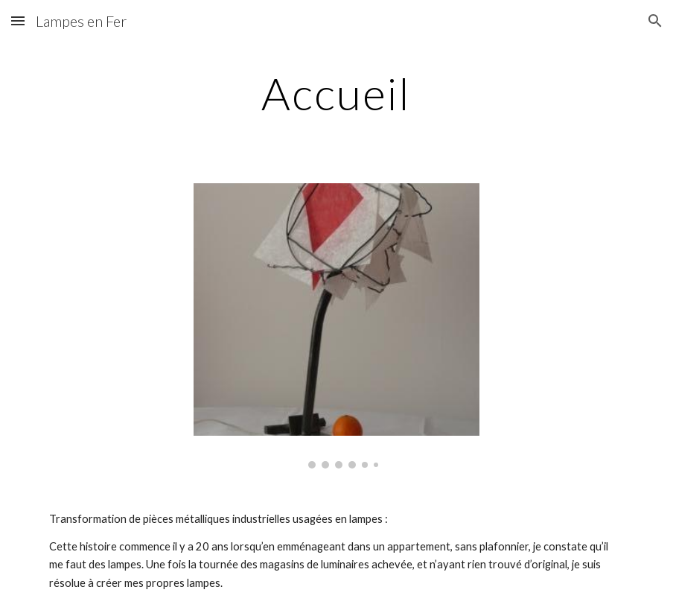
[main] (336, 93)
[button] (18, 20)
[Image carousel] (336, 326)
